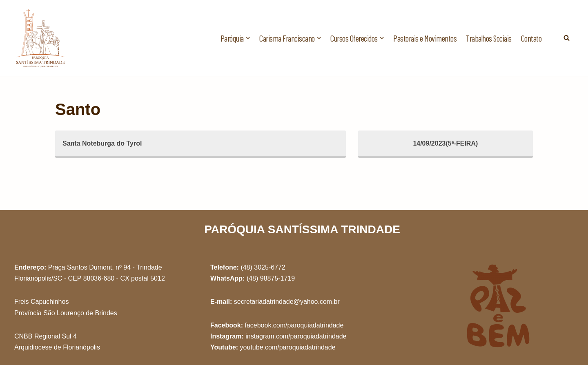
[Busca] (567, 38)
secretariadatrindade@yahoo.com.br (287, 302)
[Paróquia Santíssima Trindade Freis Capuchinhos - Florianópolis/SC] (41, 38)
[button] (248, 38)
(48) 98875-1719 (271, 278)
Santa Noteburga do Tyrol (102, 143)
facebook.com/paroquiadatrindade (294, 325)
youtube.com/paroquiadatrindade (288, 347)
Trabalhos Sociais (489, 38)
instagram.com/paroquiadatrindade (296, 336)
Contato (531, 38)
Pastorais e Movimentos (425, 38)
